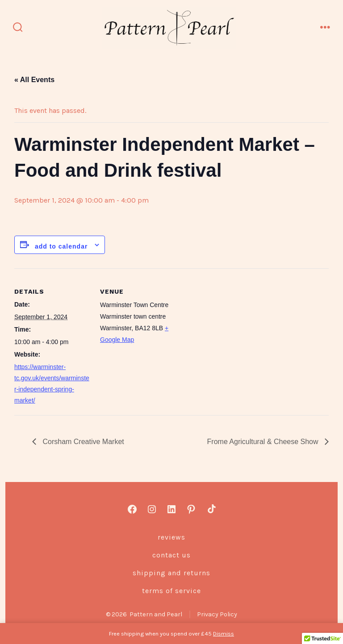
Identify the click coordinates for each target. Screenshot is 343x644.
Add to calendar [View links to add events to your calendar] (61, 246)
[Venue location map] (233, 330)
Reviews (171, 537)
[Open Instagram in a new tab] (152, 509)
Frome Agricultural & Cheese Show (264, 442)
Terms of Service (171, 591)
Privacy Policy (217, 614)
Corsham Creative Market (82, 442)
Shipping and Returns (171, 573)
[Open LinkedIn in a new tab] (171, 509)
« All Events (34, 80)
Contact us (171, 555)
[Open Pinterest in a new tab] (191, 509)
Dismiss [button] (224, 634)
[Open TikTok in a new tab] (211, 509)
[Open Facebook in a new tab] (132, 509)
